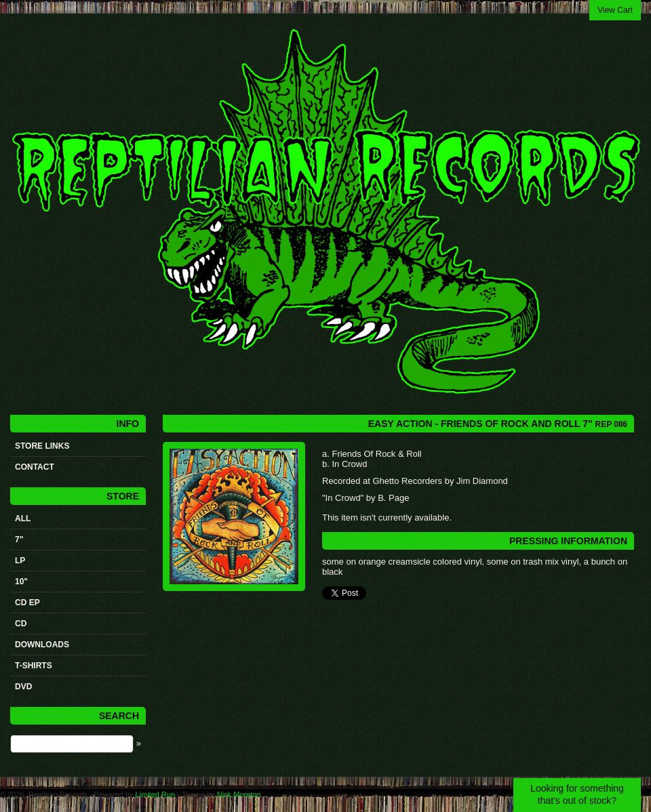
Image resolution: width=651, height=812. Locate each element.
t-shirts (34, 666)
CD (21, 624)
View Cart (615, 10)
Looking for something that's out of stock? (577, 794)
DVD (23, 687)
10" (21, 582)
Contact (35, 467)
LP (20, 561)
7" (19, 540)
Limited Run (155, 794)
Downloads (42, 645)
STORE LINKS (42, 446)
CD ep (27, 603)
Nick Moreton (239, 794)
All (23, 519)
